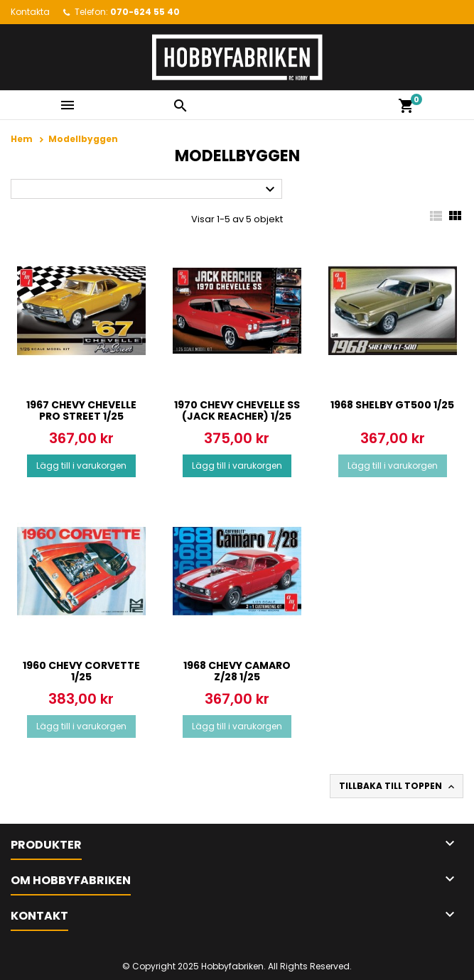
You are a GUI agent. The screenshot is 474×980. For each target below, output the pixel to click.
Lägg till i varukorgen (81, 466)
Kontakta (30, 12)
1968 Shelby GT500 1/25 (392, 405)
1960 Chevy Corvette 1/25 (81, 671)
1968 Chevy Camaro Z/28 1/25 (237, 671)
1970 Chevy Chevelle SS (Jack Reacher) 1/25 (237, 410)
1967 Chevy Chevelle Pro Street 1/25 (81, 410)
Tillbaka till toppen (398, 786)
